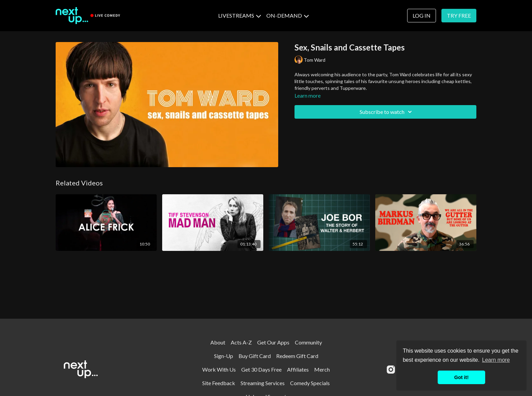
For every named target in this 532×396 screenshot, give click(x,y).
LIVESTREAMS (240, 15)
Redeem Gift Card (297, 356)
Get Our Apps (273, 342)
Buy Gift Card (255, 356)
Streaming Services (263, 383)
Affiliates (298, 369)
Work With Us (219, 369)
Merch (322, 369)
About (218, 342)
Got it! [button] (461, 377)
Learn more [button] (496, 360)
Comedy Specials (310, 383)
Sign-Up (224, 356)
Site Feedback (219, 383)
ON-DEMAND (288, 15)
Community (308, 342)
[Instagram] (391, 370)
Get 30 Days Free (261, 369)
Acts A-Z (241, 342)
